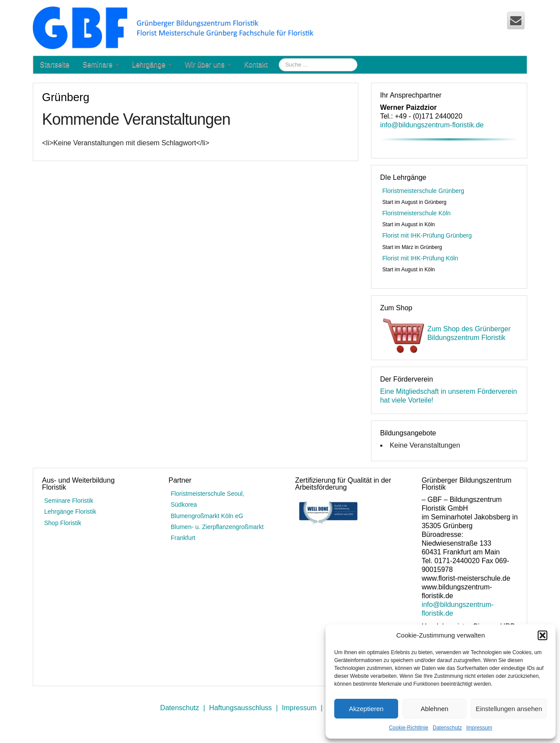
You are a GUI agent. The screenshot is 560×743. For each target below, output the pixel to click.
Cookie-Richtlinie (409, 728)
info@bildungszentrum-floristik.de (432, 125)
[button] (542, 635)
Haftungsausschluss (240, 708)
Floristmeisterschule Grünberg (423, 191)
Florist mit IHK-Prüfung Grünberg (427, 235)
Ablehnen (434, 709)
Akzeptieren (366, 709)
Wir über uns (208, 65)
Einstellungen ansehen (509, 709)
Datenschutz (447, 728)
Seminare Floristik (69, 501)
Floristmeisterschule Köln (416, 213)
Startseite (55, 65)
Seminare (101, 65)
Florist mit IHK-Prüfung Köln (420, 258)
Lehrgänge (152, 65)
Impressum (479, 728)
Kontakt (256, 65)
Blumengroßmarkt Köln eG (207, 516)
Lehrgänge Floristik (70, 512)
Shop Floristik (63, 523)
